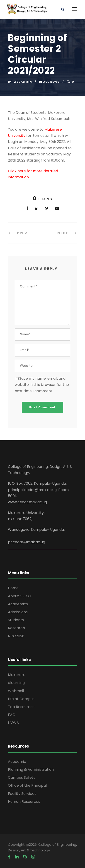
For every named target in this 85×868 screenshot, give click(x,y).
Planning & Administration (31, 769)
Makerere (17, 675)
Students (16, 620)
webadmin (23, 82)
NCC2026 (16, 636)
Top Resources (21, 707)
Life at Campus (21, 699)
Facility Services (22, 794)
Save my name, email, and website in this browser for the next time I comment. (42, 385)
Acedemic (17, 762)
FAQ (12, 715)
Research (16, 628)
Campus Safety (22, 777)
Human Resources (24, 802)
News (55, 82)
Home (13, 588)
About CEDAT (20, 596)
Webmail (16, 691)
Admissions (18, 612)
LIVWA (13, 723)
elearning (16, 683)
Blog (44, 82)
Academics (18, 604)
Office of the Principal (27, 785)
